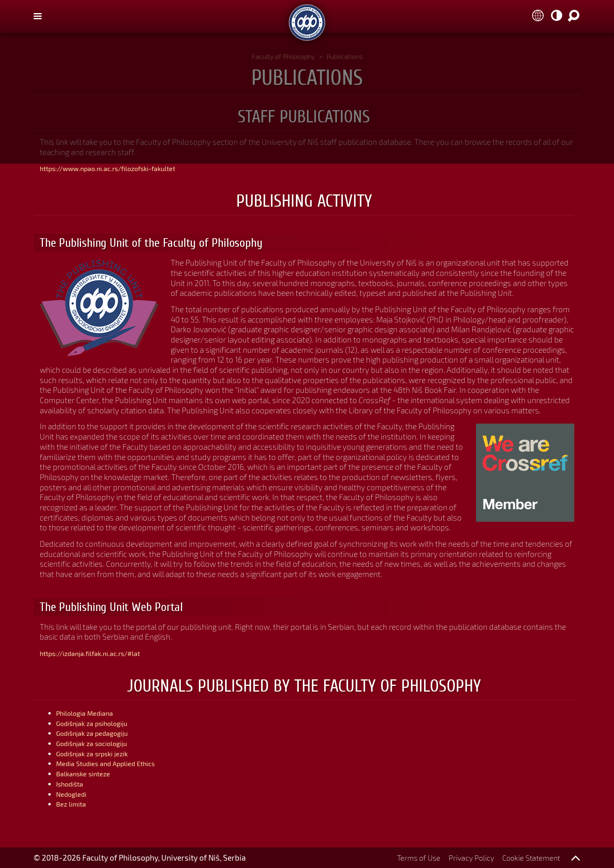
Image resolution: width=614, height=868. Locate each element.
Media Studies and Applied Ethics (114, 763)
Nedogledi (74, 794)
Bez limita (74, 804)
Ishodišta (72, 783)
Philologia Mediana (90, 713)
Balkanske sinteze (88, 773)
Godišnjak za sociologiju (99, 743)
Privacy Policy (467, 858)
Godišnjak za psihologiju (99, 723)
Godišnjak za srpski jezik (99, 753)
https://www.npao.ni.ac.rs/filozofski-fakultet (121, 168)
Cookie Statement (529, 858)
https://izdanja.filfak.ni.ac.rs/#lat (99, 653)
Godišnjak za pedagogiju (99, 733)
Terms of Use (412, 858)
